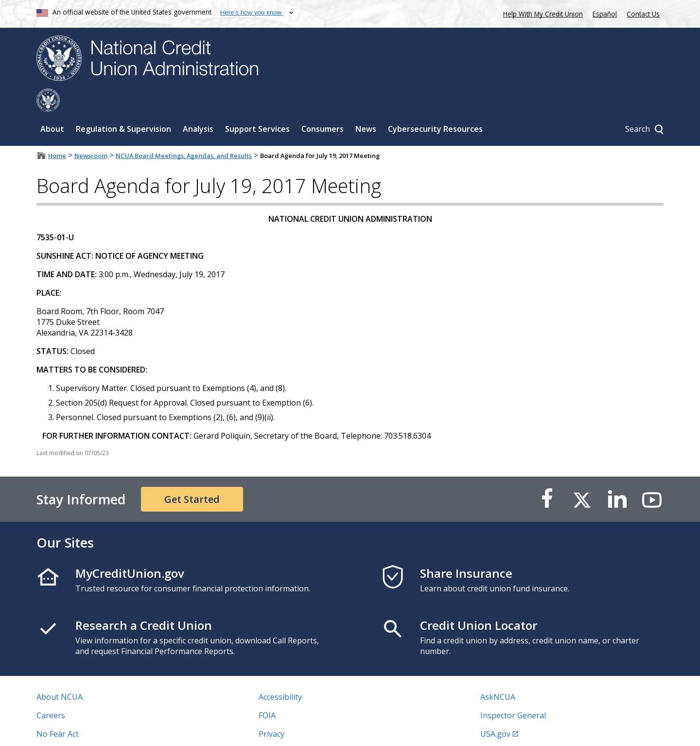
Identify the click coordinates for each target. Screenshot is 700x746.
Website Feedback (291, 729)
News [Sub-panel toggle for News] (366, 106)
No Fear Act (58, 710)
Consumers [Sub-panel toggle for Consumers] (323, 106)
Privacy (271, 710)
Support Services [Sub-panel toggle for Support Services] (257, 106)
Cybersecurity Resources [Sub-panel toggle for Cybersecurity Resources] (435, 106)
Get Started (192, 476)
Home (57, 132)
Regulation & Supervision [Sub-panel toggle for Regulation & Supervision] (123, 106)
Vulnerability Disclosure (80, 729)
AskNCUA (498, 674)
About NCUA (60, 674)
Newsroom (91, 132)
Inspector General (513, 692)
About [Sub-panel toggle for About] (52, 106)
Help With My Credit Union (541, 13)
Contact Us (643, 14)
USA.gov (495, 710)
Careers (51, 692)
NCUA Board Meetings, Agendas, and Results (184, 132)
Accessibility (280, 674)
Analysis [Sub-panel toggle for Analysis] (198, 106)
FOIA (267, 692)
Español (605, 14)
